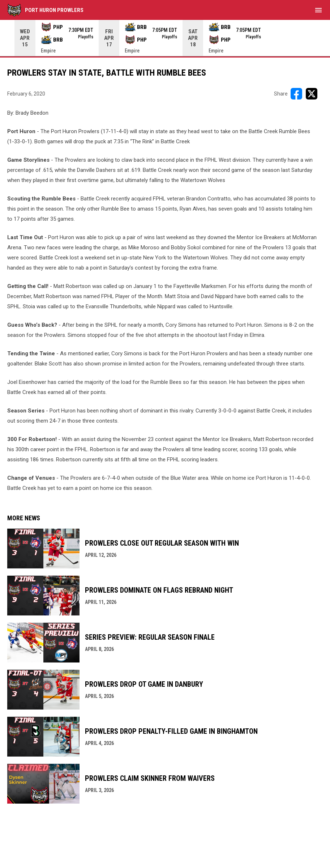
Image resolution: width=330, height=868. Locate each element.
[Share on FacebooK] (296, 94)
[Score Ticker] (165, 38)
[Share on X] (312, 94)
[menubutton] (318, 10)
